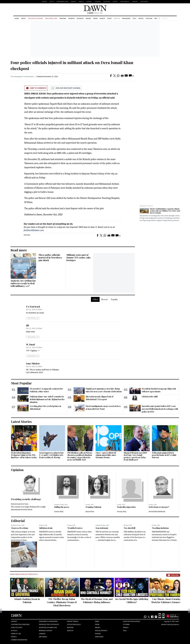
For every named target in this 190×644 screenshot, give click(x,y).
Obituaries (144, 2)
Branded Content (146, 206)
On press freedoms (20, 528)
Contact (14, 621)
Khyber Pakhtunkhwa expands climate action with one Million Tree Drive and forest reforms (165, 211)
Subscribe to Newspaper (48, 621)
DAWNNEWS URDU (63, 2)
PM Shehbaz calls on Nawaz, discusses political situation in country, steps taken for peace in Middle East (80, 456)
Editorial (18, 521)
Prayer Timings (73, 621)
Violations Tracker (35, 18)
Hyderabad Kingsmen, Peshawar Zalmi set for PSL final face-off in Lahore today (24, 455)
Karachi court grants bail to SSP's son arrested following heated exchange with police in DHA (160, 409)
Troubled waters (75, 528)
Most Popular (21, 383)
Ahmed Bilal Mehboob (157, 512)
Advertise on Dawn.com (48, 628)
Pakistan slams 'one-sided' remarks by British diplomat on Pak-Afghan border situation (47, 399)
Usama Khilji (59, 512)
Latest (23, 18)
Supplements (125, 2)
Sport (109, 18)
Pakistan (63, 18)
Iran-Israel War (51, 18)
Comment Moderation (19, 640)
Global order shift (150, 397)
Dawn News (99, 637)
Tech (134, 18)
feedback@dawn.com (34, 230)
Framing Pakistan (93, 507)
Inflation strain (46, 528)
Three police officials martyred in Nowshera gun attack (50, 258)
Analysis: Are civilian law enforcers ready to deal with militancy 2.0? (23, 283)
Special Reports (101, 631)
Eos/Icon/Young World (131, 621)
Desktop (70, 631)
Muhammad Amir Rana (20, 504)
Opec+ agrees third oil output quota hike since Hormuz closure (106, 455)
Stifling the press (62, 507)
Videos (141, 18)
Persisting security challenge (26, 499)
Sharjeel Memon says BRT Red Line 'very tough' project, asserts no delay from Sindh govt (135, 456)
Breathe (117, 18)
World (102, 18)
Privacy (14, 637)
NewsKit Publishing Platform (170, 624)
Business (80, 18)
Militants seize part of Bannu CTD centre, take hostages (79, 258)
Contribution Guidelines (20, 625)
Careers (135, 2)
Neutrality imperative (127, 507)
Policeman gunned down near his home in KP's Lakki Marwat (164, 455)
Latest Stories (21, 421)
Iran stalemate (102, 528)
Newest (104, 299)
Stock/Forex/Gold (74, 625)
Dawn (97, 621)
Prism (95, 18)
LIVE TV (52, 2)
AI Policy (14, 631)
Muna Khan (90, 512)
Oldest (95, 299)
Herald (81, 2)
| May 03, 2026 (95, 13)
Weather (70, 628)
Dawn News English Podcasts (24, 574)
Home (17, 18)
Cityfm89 (126, 625)
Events (115, 2)
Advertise (107, 2)
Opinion (71, 18)
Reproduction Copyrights (49, 625)
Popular (149, 18)
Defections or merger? (159, 507)
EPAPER (44, 2)
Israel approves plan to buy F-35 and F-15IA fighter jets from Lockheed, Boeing (51, 455)
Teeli (125, 631)
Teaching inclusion (160, 528)
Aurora (89, 2)
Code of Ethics (17, 628)
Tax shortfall (130, 528)
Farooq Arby (122, 512)
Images (74, 2)
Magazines (126, 18)
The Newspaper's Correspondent (22, 77)
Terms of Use (16, 634)
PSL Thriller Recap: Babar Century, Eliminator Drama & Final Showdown (62, 602)
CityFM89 (98, 2)
